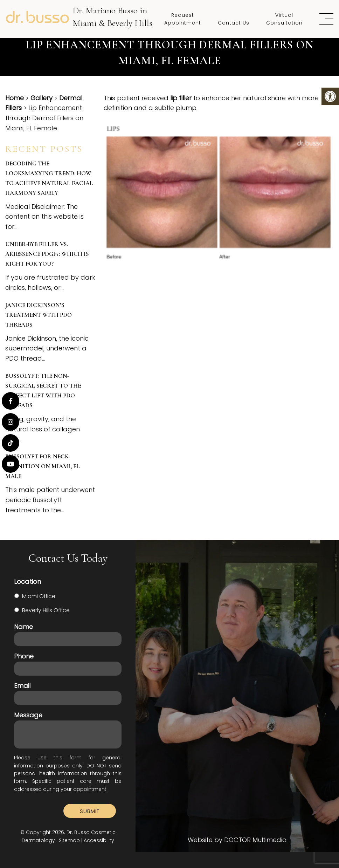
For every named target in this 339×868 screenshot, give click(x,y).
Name (23, 627)
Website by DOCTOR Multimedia (237, 840)
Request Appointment (183, 19)
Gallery (41, 98)
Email (22, 686)
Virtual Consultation (284, 19)
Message (28, 715)
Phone (24, 656)
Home (15, 98)
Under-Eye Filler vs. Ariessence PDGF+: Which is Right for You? (47, 254)
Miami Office (39, 596)
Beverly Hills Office (46, 610)
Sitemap (69, 840)
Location (27, 582)
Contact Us (234, 23)
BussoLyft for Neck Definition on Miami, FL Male (43, 466)
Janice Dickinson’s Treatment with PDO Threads (39, 315)
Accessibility (99, 840)
